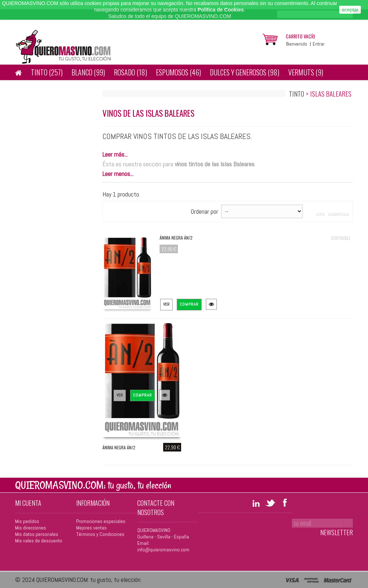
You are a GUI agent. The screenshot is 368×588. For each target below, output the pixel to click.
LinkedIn (256, 503)
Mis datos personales (37, 534)
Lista (320, 214)
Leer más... (115, 154)
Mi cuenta (28, 503)
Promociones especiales (101, 521)
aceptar (350, 10)
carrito (300, 36)
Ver (166, 304)
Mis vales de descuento (39, 541)
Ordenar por (204, 211)
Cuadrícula (339, 214)
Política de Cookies (221, 10)
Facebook (285, 503)
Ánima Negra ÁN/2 (176, 238)
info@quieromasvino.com (163, 550)
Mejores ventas (91, 528)
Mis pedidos (27, 521)
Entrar (319, 44)
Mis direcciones (31, 528)
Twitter (270, 503)
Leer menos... (118, 174)
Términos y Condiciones (100, 534)
